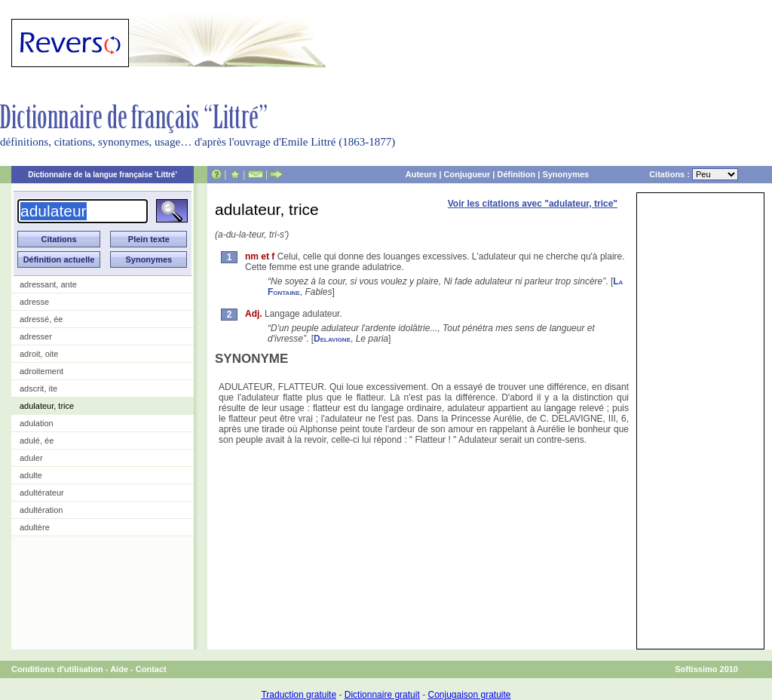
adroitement (41, 371)
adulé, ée (37, 441)
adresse (34, 302)
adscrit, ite (38, 388)
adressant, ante (48, 284)
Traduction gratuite (299, 695)
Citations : (694, 174)
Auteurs (421, 174)
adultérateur (42, 493)
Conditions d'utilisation (57, 669)
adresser (36, 336)
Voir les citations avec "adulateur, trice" (533, 204)
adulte (31, 475)
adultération (41, 510)
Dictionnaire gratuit (382, 695)
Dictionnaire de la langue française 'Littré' (103, 175)
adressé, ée (41, 319)
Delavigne (332, 339)
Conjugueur (467, 174)
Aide (119, 669)
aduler (31, 458)
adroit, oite (39, 354)
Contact (151, 669)
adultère (35, 527)
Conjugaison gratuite (469, 695)
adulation (37, 423)
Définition (516, 174)
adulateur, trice (47, 406)
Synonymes (565, 174)
